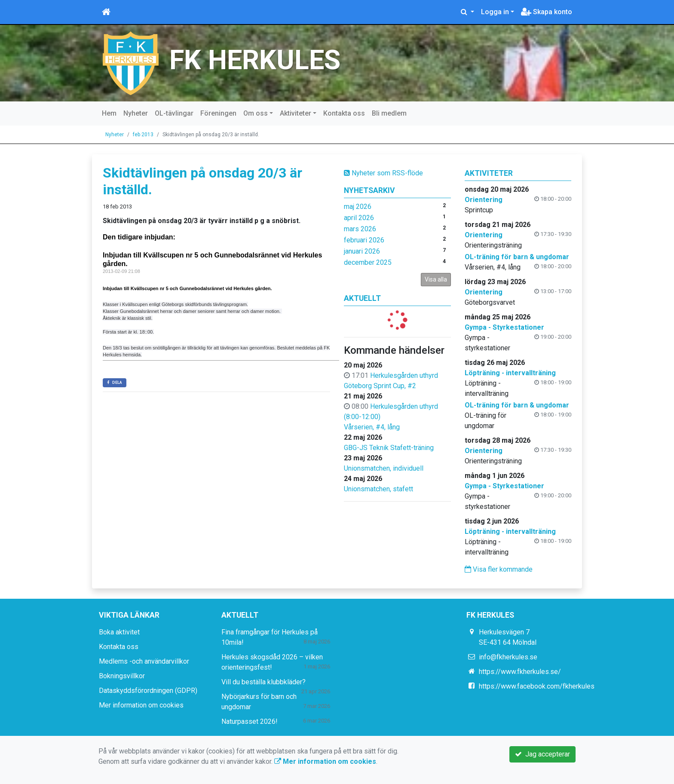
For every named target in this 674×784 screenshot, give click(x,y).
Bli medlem (389, 113)
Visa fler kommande (499, 569)
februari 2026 (364, 240)
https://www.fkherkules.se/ (520, 672)
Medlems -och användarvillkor (144, 661)
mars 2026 (360, 229)
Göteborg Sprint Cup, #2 (380, 386)
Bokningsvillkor (122, 676)
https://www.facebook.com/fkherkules (537, 686)
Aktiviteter (296, 113)
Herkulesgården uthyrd (404, 375)
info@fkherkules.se (508, 657)
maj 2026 (358, 207)
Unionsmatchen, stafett (378, 489)
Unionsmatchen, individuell (384, 468)
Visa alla (436, 279)
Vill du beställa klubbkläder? (263, 682)
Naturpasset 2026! (250, 721)
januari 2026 (362, 251)
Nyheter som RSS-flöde (383, 173)
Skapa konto (547, 12)
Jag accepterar (542, 754)
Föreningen (218, 113)
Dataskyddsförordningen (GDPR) (148, 691)
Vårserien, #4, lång (372, 427)
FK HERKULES (255, 60)
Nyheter (136, 113)
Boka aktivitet (119, 632)
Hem (109, 113)
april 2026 (359, 218)
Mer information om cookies (141, 705)
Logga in (495, 12)
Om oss (256, 113)
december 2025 (368, 262)
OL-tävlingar (174, 113)
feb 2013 (143, 135)
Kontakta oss (344, 113)
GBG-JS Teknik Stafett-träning (389, 448)
